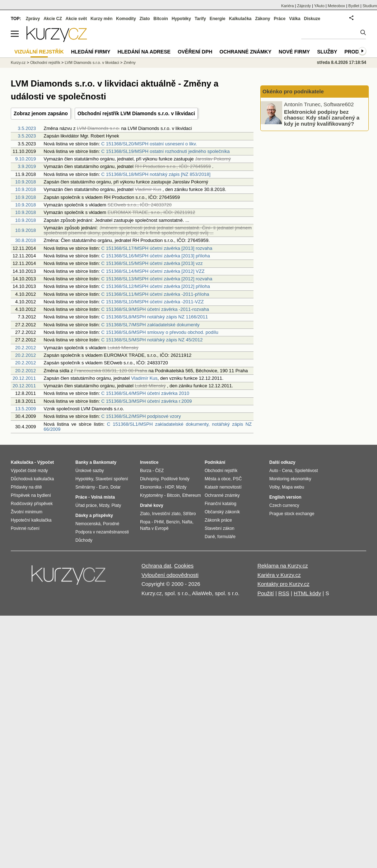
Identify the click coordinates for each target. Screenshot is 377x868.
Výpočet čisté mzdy (29, 471)
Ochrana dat (156, 566)
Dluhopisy (149, 479)
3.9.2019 (27, 166)
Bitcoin (161, 19)
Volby (274, 487)
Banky (82, 462)
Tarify (200, 19)
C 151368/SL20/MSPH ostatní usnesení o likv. (149, 144)
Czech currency (284, 505)
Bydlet (354, 6)
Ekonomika (151, 487)
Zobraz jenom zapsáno (41, 113)
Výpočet (45, 462)
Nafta (187, 522)
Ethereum (191, 495)
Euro (103, 487)
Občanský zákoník (222, 512)
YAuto (319, 6)
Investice (149, 462)
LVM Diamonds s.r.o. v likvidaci (92, 62)
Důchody (84, 540)
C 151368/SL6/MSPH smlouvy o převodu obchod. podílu (160, 332)
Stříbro (189, 514)
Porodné (111, 524)
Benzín (173, 522)
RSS (284, 593)
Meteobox (336, 6)
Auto (274, 471)
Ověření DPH (195, 52)
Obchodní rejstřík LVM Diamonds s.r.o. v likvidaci (136, 113)
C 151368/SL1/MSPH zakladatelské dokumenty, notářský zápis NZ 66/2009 (148, 427)
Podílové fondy (175, 479)
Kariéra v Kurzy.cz (279, 575)
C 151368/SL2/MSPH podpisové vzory (141, 416)
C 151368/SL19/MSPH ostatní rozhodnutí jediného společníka (166, 151)
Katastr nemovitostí (223, 487)
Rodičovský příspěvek (32, 504)
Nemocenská (88, 524)
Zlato (145, 19)
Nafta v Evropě (154, 528)
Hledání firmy (91, 52)
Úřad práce (86, 505)
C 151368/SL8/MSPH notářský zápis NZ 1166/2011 (155, 317)
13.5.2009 (25, 409)
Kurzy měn (101, 19)
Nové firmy (294, 52)
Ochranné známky (245, 52)
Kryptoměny (152, 495)
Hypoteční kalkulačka (31, 520)
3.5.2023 (27, 128)
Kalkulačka (240, 19)
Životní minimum (27, 512)
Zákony (262, 19)
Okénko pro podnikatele (293, 91)
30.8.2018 (25, 240)
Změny (130, 62)
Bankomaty (105, 462)
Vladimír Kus (144, 378)
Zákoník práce (218, 520)
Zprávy (33, 19)
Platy (117, 505)
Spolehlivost (306, 471)
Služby (327, 52)
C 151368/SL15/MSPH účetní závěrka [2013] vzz (152, 263)
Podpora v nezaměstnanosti (102, 532)
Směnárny (85, 487)
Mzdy (104, 505)
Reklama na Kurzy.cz (283, 566)
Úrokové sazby (90, 471)
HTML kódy (307, 593)
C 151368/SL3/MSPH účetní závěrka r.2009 (146, 401)
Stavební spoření (112, 479)
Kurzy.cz (18, 62)
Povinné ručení (25, 528)
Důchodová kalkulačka (32, 479)
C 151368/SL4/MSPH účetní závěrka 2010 (145, 393)
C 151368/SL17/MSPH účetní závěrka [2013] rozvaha (157, 248)
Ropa (145, 522)
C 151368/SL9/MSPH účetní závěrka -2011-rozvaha (155, 309)
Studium (370, 6)
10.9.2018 (25, 182)
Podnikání (215, 462)
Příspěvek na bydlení (31, 495)
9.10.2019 (25, 159)
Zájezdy (304, 6)
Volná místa (103, 497)
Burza (146, 471)
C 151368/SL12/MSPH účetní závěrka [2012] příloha (156, 286)
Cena (287, 471)
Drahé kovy (152, 505)
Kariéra (287, 6)
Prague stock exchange (292, 514)
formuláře (226, 537)
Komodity (126, 19)
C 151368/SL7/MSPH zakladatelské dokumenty (150, 325)
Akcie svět (76, 19)
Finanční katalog (220, 504)
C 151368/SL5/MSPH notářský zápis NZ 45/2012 (152, 340)
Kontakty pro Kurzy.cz (283, 584)
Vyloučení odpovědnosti (170, 575)
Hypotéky (181, 19)
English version (285, 497)
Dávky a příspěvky (94, 515)
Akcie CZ (53, 19)
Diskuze (312, 19)
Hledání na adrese (144, 52)
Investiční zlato (166, 514)
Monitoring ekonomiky (290, 479)
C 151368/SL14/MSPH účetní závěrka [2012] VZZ (153, 271)
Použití (266, 593)
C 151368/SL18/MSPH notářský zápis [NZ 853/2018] (156, 174)
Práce (280, 19)
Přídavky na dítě (26, 487)
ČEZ (159, 471)
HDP (169, 487)
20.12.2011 (24, 378)
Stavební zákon (220, 528)
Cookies (184, 566)
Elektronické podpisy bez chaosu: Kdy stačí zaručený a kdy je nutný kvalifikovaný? (322, 117)
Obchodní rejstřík (45, 62)
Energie (218, 19)
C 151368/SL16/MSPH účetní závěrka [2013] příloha (156, 256)
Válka (295, 19)
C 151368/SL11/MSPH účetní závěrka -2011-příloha (155, 294)
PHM (159, 522)
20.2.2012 (25, 348)
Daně (210, 537)
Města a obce (218, 479)
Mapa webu (293, 487)
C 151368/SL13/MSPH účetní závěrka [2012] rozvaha (157, 279)
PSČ (238, 479)
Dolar (115, 487)
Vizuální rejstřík (39, 52)
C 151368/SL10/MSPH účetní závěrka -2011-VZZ (152, 302)
